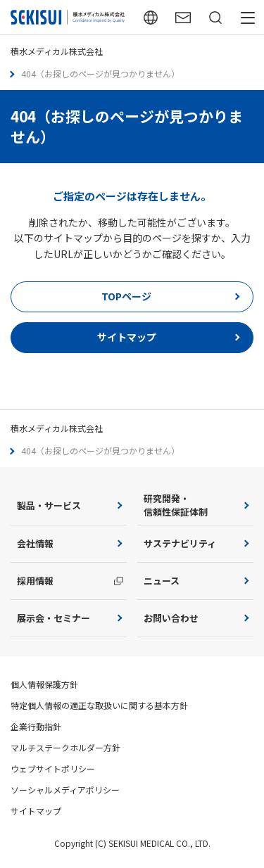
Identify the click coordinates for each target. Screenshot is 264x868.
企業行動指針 (36, 726)
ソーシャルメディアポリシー (65, 790)
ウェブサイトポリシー (53, 768)
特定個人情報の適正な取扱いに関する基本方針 (99, 705)
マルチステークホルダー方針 (65, 747)
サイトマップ (36, 811)
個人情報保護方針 (44, 684)
